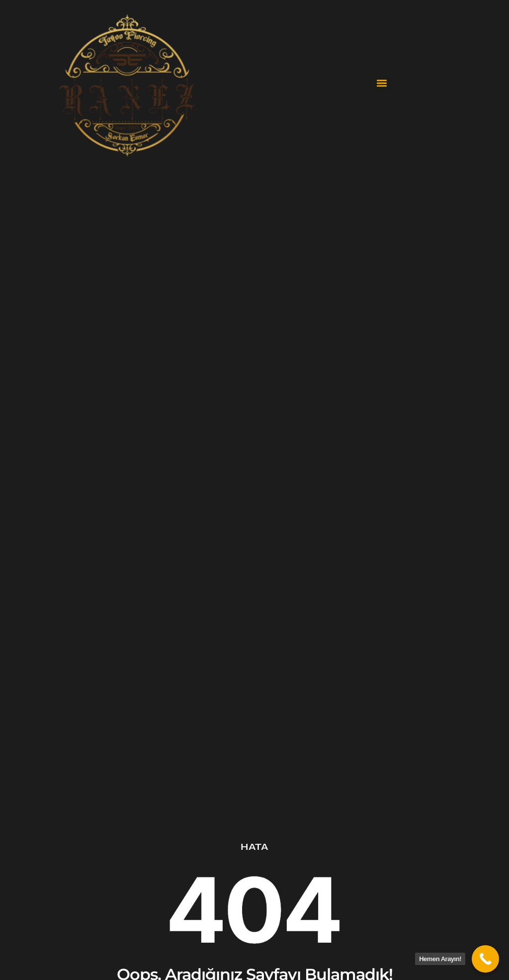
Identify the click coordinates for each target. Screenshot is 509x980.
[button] (382, 83)
